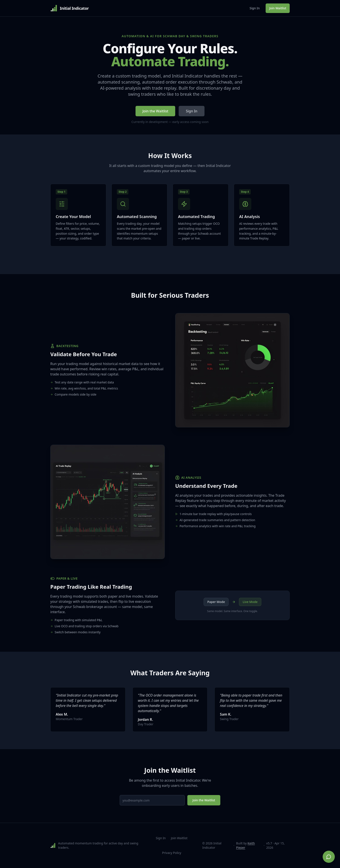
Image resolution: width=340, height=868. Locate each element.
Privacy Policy (172, 853)
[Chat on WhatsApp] (329, 857)
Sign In (255, 8)
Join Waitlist (278, 8)
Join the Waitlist (155, 111)
